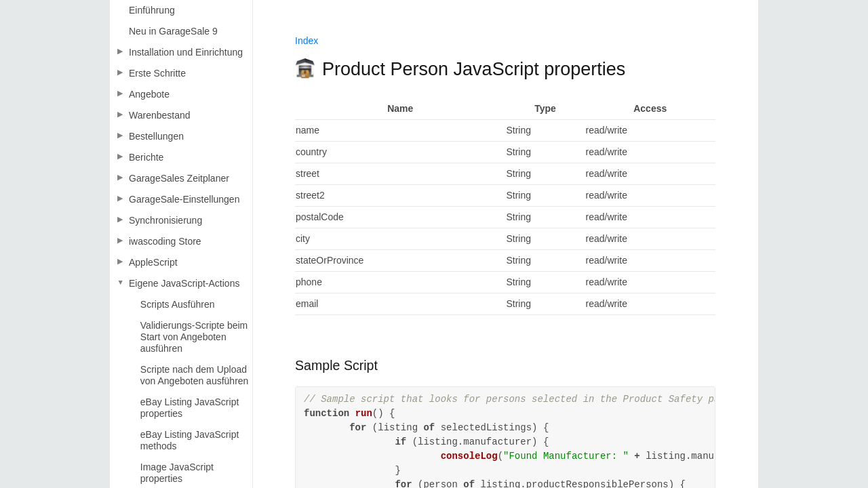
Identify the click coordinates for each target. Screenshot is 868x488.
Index (307, 41)
